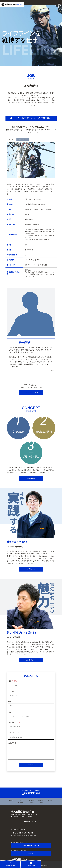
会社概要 (21, 803)
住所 (10, 712)
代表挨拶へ (31, 569)
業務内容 (31, 800)
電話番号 (14, 722)
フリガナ (11, 691)
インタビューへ (31, 660)
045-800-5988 (25, 833)
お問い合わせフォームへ (31, 846)
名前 (12, 681)
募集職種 (40, 800)
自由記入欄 (12, 743)
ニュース (41, 803)
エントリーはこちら (31, 392)
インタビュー (21, 800)
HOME (11, 800)
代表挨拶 (50, 800)
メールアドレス (14, 733)
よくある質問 (31, 803)
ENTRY (31, 765)
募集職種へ (31, 478)
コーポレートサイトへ (31, 822)
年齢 (10, 702)
